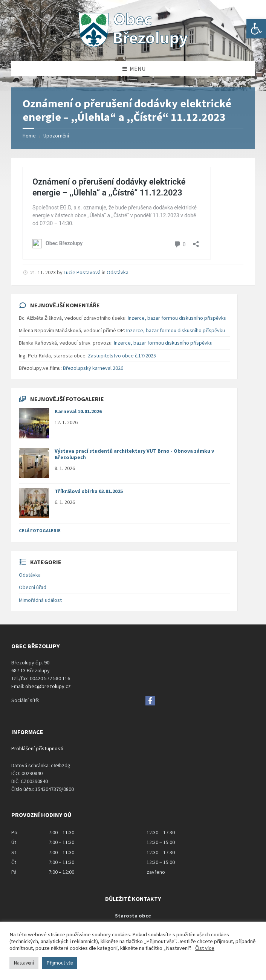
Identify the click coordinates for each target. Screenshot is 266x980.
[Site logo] (133, 46)
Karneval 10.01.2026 (78, 411)
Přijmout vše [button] (60, 963)
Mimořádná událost (40, 600)
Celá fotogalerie (40, 530)
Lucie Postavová (82, 272)
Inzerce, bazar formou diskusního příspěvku (177, 318)
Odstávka (118, 272)
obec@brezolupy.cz (48, 686)
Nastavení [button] (24, 963)
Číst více (205, 948)
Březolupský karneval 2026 (93, 368)
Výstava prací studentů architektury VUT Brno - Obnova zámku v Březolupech (134, 454)
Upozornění (56, 136)
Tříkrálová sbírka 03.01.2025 (89, 491)
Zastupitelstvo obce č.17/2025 (122, 356)
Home (29, 136)
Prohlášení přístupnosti (37, 748)
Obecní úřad (33, 587)
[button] (256, 29)
